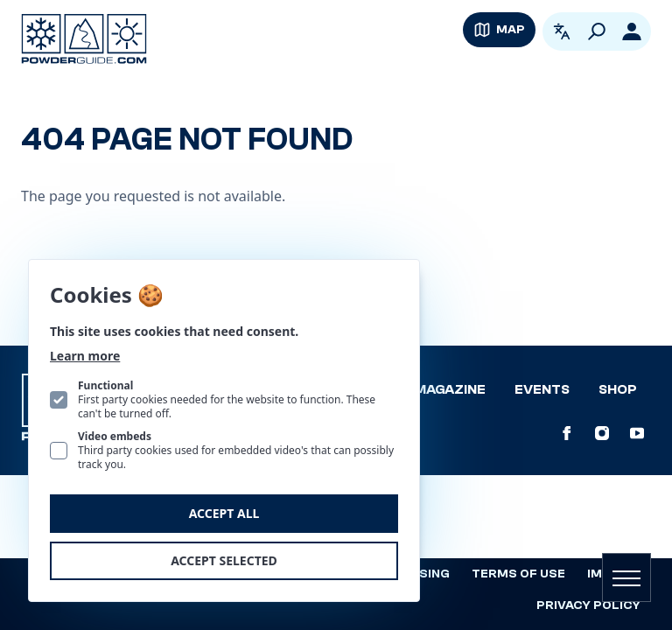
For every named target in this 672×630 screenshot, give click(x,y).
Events (542, 389)
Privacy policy (588, 605)
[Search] (597, 31)
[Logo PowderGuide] (84, 39)
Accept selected (224, 560)
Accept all (224, 513)
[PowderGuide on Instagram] (602, 433)
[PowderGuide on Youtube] (637, 433)
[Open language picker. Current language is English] (562, 31)
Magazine (450, 389)
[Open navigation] (626, 577)
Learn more (85, 356)
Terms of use (518, 574)
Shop (618, 389)
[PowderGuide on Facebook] (567, 433)
